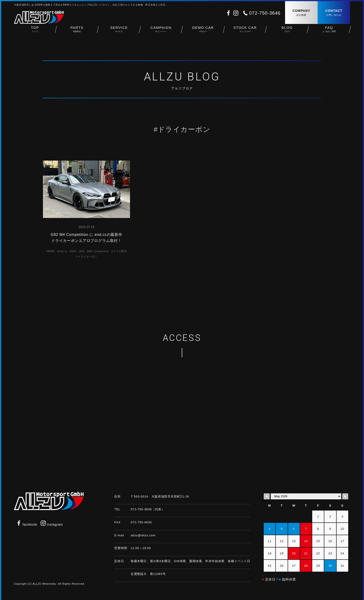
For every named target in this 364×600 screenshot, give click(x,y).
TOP (35, 33)
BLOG (287, 33)
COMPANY (301, 13)
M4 (83, 251)
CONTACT (334, 13)
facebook (27, 524)
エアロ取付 (120, 251)
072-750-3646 (265, 13)
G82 (74, 251)
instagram (52, 524)
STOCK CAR (245, 33)
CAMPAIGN (161, 33)
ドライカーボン (87, 257)
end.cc (63, 251)
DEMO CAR (203, 33)
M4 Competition (99, 251)
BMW (51, 251)
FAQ (329, 33)
